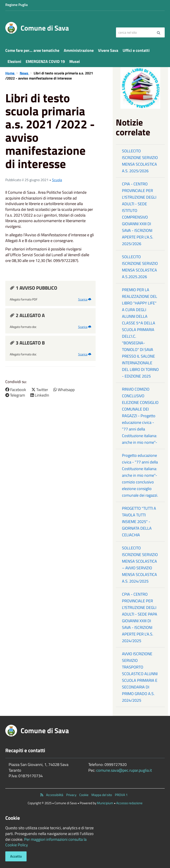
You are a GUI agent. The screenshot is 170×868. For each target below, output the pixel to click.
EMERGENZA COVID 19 (45, 61)
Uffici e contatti (136, 50)
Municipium (105, 803)
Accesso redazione (129, 803)
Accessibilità (55, 795)
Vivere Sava (108, 50)
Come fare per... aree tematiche (32, 50)
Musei (75, 61)
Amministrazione (79, 50)
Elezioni (14, 61)
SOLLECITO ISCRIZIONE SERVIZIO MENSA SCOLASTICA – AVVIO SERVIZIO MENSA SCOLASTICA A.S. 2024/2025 (140, 565)
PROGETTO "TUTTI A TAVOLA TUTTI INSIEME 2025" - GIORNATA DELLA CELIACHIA (139, 522)
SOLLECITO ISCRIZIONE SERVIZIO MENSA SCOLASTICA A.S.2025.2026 (140, 267)
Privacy (71, 795)
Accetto (16, 856)
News (24, 73)
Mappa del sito (102, 795)
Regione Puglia (16, 5)
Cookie (84, 795)
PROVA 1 (121, 795)
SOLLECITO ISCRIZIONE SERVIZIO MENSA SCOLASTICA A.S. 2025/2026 (140, 161)
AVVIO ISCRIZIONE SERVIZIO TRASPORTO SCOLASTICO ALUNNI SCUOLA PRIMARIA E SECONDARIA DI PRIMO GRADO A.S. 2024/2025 (140, 677)
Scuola (57, 180)
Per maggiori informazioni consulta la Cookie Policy (46, 842)
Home (10, 73)
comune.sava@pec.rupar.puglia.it (124, 770)
